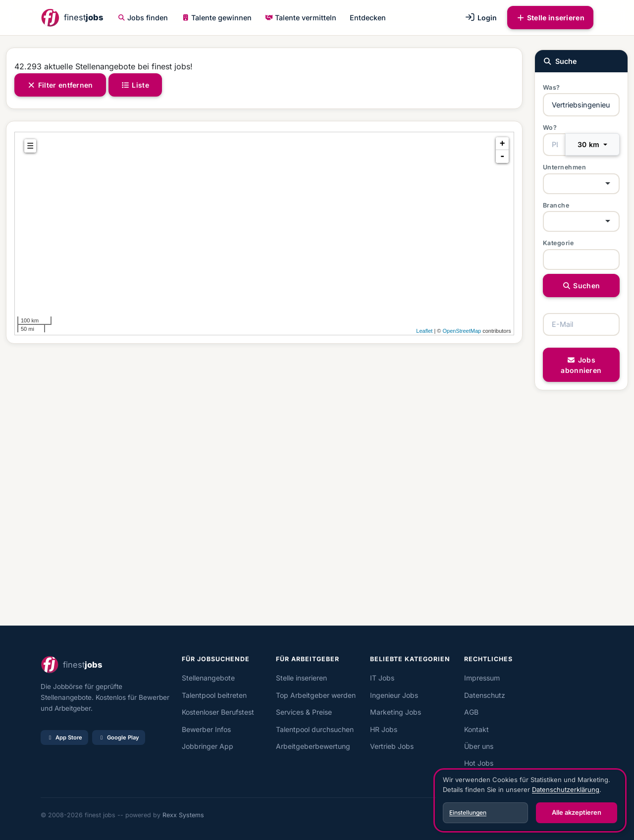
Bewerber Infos (206, 729)
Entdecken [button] (368, 18)
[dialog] (530, 800)
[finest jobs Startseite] (72, 18)
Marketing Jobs (396, 712)
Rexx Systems (183, 815)
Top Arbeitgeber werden (316, 695)
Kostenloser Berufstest (218, 712)
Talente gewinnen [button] (217, 18)
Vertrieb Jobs (392, 746)
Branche (556, 205)
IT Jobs (382, 678)
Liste (135, 85)
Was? (552, 87)
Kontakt (476, 729)
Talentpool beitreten (214, 695)
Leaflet (424, 331)
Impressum (482, 678)
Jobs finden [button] (143, 18)
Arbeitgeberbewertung (313, 746)
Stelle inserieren (550, 18)
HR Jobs (384, 729)
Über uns (479, 746)
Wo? (550, 128)
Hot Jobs (479, 763)
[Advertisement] (264, 485)
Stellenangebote (208, 678)
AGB (471, 712)
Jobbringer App (208, 746)
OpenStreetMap (462, 331)
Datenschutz (485, 695)
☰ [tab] (30, 146)
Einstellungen (468, 813)
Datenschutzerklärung (566, 789)
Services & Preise (304, 712)
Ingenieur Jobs (394, 695)
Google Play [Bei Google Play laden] (119, 737)
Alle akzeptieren (577, 812)
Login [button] (481, 18)
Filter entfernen (60, 85)
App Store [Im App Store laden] (64, 737)
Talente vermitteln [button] (301, 18)
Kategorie (558, 243)
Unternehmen (565, 167)
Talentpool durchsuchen (315, 729)
